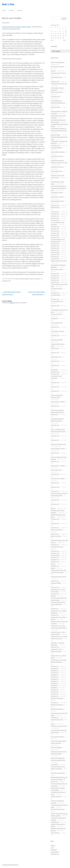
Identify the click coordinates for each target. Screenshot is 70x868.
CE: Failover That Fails (56, 288)
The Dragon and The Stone (58, 773)
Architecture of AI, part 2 (57, 167)
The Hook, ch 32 (55, 453)
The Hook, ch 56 (55, 259)
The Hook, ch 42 (55, 365)
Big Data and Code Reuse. (58, 809)
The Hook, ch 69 (55, 220)
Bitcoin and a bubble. (56, 747)
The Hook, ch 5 (55, 692)
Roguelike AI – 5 (55, 679)
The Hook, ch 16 (55, 562)
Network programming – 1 (58, 709)
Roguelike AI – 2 (55, 685)
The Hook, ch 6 (55, 690)
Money (32, 279)
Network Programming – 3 (58, 698)
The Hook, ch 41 (55, 372)
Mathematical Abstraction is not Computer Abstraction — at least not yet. (59, 779)
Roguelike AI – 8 (55, 668)
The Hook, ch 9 (55, 666)
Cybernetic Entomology (57, 340)
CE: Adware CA (55, 318)
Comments (55, 852)
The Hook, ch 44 (55, 352)
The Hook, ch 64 (55, 235)
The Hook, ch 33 (55, 440)
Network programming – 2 (58, 705)
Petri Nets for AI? (55, 81)
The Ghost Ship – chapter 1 (58, 478)
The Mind (53, 596)
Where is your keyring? (57, 530)
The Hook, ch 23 (55, 523)
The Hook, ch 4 (55, 694)
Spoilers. (53, 568)
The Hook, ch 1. (55, 717)
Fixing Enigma (54, 370)
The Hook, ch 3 (55, 696)
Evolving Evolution (56, 107)
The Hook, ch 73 (55, 212)
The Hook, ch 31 (55, 461)
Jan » (65, 40)
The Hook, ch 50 (55, 293)
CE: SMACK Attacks (56, 295)
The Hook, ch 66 (55, 231)
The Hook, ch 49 (55, 299)
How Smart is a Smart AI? (57, 197)
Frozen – (53, 724)
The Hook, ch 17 (55, 557)
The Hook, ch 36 (55, 406)
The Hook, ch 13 (55, 587)
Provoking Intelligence (57, 148)
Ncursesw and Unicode (57, 547)
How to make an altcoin (57, 269)
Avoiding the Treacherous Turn (59, 84)
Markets (27, 279)
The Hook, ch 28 (55, 487)
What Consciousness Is (57, 92)
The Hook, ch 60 (55, 248)
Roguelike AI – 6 (55, 675)
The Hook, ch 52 (55, 280)
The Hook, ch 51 (55, 282)
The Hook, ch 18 (55, 553)
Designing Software (56, 583)
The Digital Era (55, 764)
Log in (52, 848)
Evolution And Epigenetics (58, 62)
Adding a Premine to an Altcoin (59, 261)
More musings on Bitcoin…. (58, 737)
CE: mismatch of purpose (57, 331)
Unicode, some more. (56, 796)
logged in (12, 303)
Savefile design (55, 822)
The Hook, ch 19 (55, 551)
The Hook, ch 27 (55, 491)
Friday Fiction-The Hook (57, 720)
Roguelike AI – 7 (55, 670)
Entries (54, 850)
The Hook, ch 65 (55, 233)
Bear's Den (8, 4)
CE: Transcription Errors (57, 301)
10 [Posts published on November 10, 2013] (66, 31)
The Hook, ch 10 (55, 647)
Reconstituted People (56, 77)
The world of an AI (56, 145)
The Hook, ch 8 (55, 673)
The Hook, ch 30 (55, 474)
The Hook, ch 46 (55, 335)
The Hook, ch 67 (55, 229)
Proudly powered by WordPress (10, 865)
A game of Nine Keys (56, 470)
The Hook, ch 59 (55, 250)
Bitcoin (17, 279)
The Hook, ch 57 (55, 256)
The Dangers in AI (55, 96)
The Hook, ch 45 (55, 348)
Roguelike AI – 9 (55, 609)
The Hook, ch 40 (55, 374)
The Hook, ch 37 (55, 391)
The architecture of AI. (57, 171)
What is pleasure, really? (57, 201)
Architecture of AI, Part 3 (57, 156)
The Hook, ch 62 (55, 244)
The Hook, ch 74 (55, 205)
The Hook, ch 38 (55, 387)
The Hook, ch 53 (55, 278)
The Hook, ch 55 (55, 274)
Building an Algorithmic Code (58, 444)
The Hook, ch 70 (55, 218)
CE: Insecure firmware (57, 323)
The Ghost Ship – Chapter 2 (58, 466)
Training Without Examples (58, 152)
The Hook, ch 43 (55, 361)
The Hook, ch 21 (55, 534)
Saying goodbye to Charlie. (58, 449)
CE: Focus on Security (56, 314)
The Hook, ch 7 (55, 677)
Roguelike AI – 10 (55, 560)
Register (53, 846)
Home (4, 11)
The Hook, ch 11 (55, 615)
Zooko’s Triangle (55, 252)
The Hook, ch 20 (55, 545)
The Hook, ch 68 (55, 227)
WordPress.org (55, 854)
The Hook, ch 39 (55, 382)
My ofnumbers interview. (57, 67)
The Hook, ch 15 (55, 566)
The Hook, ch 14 (55, 581)
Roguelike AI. (54, 688)
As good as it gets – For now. (58, 73)
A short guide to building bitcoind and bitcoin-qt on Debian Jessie (58, 412)
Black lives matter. (56, 135)
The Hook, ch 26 (55, 500)
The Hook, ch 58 (55, 254)
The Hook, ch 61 (55, 246)
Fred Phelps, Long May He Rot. (59, 726)
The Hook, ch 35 (55, 425)
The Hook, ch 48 (55, 306)
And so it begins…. (56, 833)
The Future (37, 279)
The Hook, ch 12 (55, 594)
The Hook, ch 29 (55, 483)
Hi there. (11, 11)
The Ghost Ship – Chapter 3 (58, 402)
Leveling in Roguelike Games (58, 577)
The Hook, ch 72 (55, 214)
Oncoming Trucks (55, 555)
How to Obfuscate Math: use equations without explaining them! (59, 188)
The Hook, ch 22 (55, 528)
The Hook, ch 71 (55, 216)
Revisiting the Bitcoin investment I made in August (16, 27)
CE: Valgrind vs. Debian (57, 192)
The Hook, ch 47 (55, 327)
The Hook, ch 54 (55, 276)
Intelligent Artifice (55, 207)
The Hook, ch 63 (55, 237)
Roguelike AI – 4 (55, 681)
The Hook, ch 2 (55, 703)
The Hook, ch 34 (55, 436)
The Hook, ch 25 (55, 504)
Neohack (20, 11)
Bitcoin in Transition (56, 536)
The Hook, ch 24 (55, 519)
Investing (22, 279)
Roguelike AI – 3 (55, 683)
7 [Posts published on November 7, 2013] (58, 31)
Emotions (53, 71)
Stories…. (53, 564)
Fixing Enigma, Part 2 (56, 357)
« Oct (52, 40)
